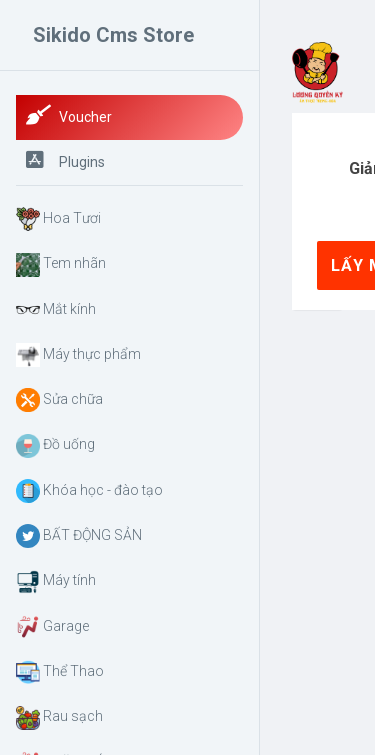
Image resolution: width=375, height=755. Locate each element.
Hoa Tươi (58, 219)
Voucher (69, 115)
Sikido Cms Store (113, 35)
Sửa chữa (59, 400)
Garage (52, 627)
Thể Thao (60, 672)
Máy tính (56, 582)
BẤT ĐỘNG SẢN (79, 536)
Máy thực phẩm (78, 355)
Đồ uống (55, 446)
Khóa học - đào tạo (89, 491)
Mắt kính (56, 310)
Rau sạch (59, 718)
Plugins (65, 160)
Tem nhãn (61, 265)
